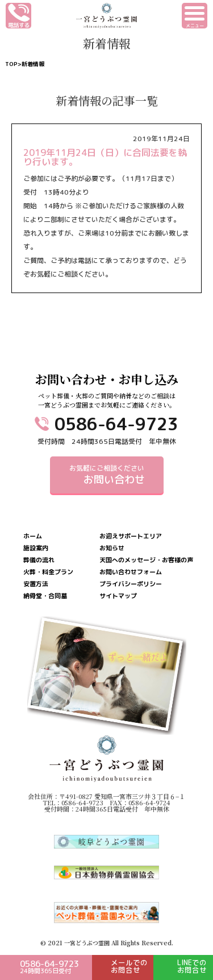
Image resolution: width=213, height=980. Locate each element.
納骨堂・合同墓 (45, 596)
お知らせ (112, 548)
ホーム (33, 536)
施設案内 (36, 548)
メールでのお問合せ (129, 966)
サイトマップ (118, 596)
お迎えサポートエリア (131, 536)
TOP (11, 64)
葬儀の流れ (39, 560)
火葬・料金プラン (48, 572)
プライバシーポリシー (131, 584)
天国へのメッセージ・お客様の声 (146, 560)
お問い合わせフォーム (131, 572)
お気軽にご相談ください (107, 475)
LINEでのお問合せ (192, 966)
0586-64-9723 (116, 424)
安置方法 (36, 584)
